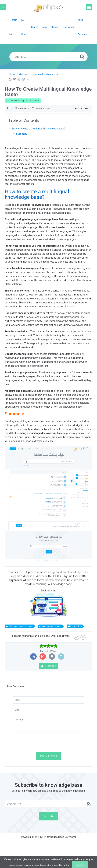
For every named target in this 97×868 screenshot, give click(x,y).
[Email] (48, 710)
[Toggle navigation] (89, 7)
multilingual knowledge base (34, 421)
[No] (83, 636)
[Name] (48, 700)
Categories (25, 74)
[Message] (48, 724)
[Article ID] (8, 108)
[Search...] (49, 57)
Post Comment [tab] (15, 686)
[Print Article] (52, 656)
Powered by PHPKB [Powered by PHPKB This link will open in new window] (32, 837)
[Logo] (48, 8)
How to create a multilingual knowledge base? (39, 129)
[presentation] (37, 742)
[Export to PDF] (43, 656)
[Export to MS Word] (33, 656)
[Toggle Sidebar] (3, 7)
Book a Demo (48, 591)
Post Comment (48, 756)
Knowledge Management (47, 74)
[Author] (16, 108)
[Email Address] (48, 804)
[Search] (82, 57)
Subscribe (48, 666)
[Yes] (76, 636)
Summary (22, 134)
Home (12, 74)
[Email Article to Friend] (61, 656)
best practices (75, 626)
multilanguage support (51, 626)
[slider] (48, 646)
